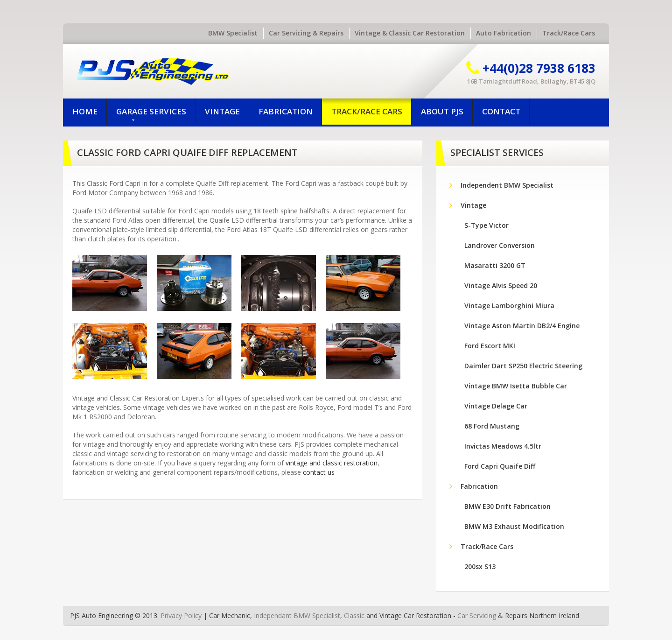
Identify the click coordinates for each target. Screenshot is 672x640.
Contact (501, 111)
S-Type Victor (486, 225)
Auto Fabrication (504, 33)
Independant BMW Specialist (297, 615)
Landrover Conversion (500, 245)
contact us (319, 472)
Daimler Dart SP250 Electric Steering (523, 366)
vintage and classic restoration (332, 463)
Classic (354, 615)
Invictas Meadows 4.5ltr (503, 446)
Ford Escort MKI (490, 346)
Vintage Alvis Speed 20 (501, 285)
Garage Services (151, 114)
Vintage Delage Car (496, 406)
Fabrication (286, 111)
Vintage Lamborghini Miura (509, 306)
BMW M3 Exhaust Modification (514, 526)
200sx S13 (480, 566)
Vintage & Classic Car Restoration (410, 33)
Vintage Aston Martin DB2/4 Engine (522, 326)
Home (85, 111)
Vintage (222, 111)
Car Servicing (477, 615)
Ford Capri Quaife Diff (500, 466)
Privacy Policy (181, 615)
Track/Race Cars (569, 33)
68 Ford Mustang (492, 426)
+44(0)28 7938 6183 (539, 68)
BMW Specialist (233, 33)
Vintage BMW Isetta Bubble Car (516, 386)
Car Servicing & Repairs (306, 33)
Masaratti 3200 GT (495, 265)
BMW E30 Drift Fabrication (507, 506)
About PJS (442, 111)
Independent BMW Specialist (507, 185)
